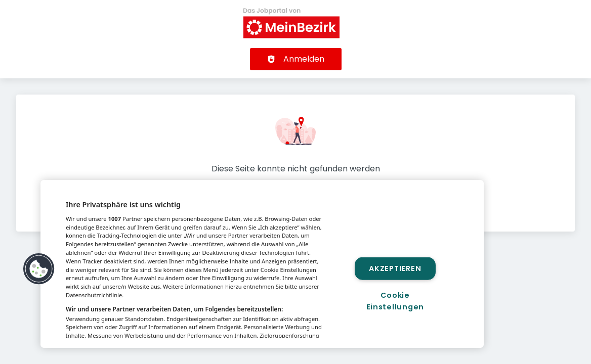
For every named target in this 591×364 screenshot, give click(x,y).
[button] (39, 269)
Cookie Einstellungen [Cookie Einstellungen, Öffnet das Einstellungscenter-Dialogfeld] (395, 301)
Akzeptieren (395, 268)
